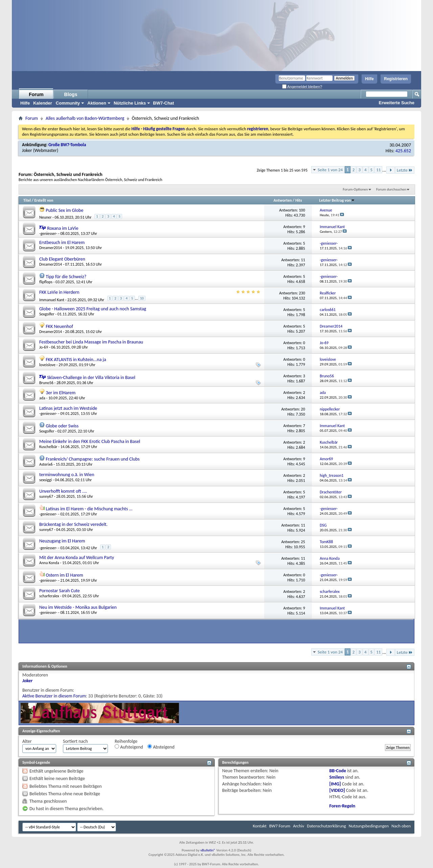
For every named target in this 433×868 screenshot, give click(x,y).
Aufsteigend (129, 747)
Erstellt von (44, 200)
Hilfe (369, 79)
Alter (27, 741)
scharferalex (49, 596)
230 (302, 293)
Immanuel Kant (52, 300)
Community (68, 103)
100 (302, 210)
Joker (27, 150)
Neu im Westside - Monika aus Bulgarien (78, 607)
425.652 (403, 151)
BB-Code (338, 771)
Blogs (71, 94)
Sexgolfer (47, 314)
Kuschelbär (48, 447)
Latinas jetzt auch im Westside (68, 408)
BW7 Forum (280, 826)
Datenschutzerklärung (326, 826)
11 (378, 170)
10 (142, 298)
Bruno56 (46, 383)
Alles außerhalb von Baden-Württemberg (85, 118)
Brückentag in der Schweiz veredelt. (73, 524)
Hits (299, 200)
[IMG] (335, 784)
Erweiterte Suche (397, 103)
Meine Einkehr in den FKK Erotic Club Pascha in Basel (90, 441)
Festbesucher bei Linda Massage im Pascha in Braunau (91, 342)
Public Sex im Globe (64, 210)
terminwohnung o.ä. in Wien (67, 475)
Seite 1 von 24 (330, 170)
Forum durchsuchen (391, 189)
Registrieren (396, 79)
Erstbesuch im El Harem (62, 242)
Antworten (283, 200)
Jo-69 (44, 347)
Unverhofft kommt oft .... (63, 491)
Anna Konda (49, 563)
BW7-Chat (163, 103)
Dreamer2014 (51, 248)
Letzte (405, 170)
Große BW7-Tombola (67, 145)
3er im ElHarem (61, 393)
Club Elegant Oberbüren (62, 259)
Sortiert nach (75, 741)
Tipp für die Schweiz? (66, 277)
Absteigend (161, 747)
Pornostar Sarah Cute (60, 591)
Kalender (43, 103)
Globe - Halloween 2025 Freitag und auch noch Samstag (93, 309)
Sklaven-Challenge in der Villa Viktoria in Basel (91, 377)
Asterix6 (46, 464)
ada (42, 398)
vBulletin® (208, 850)
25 (303, 542)
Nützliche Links (130, 103)
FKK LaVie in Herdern (59, 292)
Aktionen (97, 103)
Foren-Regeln (343, 806)
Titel (27, 200)
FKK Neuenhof (59, 326)
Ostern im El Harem (64, 575)
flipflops (46, 282)
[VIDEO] (337, 790)
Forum (36, 94)
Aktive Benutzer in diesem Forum (54, 696)
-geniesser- (48, 233)
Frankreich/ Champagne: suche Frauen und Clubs (93, 459)
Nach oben (401, 826)
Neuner (45, 217)
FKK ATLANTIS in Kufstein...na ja (76, 360)
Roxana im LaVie (63, 228)
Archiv (299, 826)
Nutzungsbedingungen (369, 826)
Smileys (337, 777)
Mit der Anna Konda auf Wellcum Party (77, 558)
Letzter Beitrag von (337, 200)
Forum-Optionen (355, 189)
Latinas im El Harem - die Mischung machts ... (89, 509)
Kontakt (260, 826)
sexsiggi (45, 480)
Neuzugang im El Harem (62, 541)
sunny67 (46, 496)
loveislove (47, 365)
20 (303, 409)
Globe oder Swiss (62, 426)
